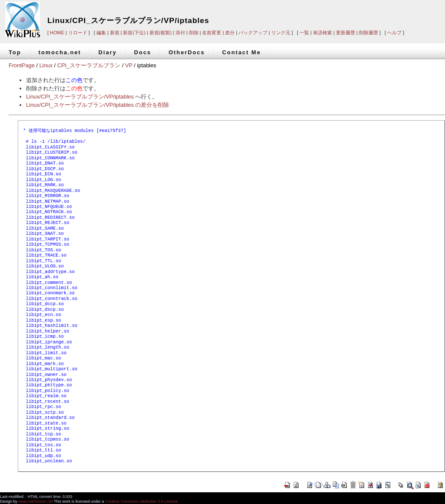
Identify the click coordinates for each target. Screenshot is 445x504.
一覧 (304, 33)
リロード (78, 33)
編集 (101, 33)
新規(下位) (134, 33)
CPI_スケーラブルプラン (89, 65)
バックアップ (253, 33)
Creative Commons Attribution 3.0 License (141, 501)
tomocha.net (60, 52)
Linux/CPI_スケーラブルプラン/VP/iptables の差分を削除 (98, 105)
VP (129, 65)
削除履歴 (369, 33)
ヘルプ (394, 33)
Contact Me (241, 52)
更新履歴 (345, 33)
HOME (57, 33)
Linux (46, 65)
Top (15, 52)
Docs (143, 52)
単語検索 (322, 33)
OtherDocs (187, 52)
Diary (108, 52)
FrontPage (22, 65)
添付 (180, 33)
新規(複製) (161, 33)
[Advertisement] (325, 14)
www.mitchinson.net (35, 501)
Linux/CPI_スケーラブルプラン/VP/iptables (128, 20)
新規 (115, 33)
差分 (230, 33)
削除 (194, 33)
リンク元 (281, 33)
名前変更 (212, 33)
